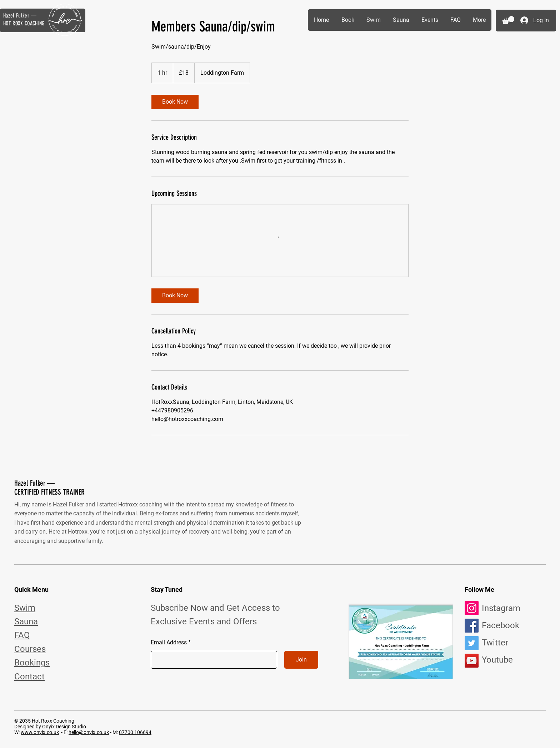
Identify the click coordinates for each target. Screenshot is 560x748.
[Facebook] (472, 626)
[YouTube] (472, 661)
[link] (175, 102)
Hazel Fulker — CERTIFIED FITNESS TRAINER (49, 487)
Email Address (169, 643)
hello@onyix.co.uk (89, 732)
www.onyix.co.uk (40, 732)
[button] (508, 20)
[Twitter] (472, 643)
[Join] (301, 660)
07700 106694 (135, 732)
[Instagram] (472, 608)
